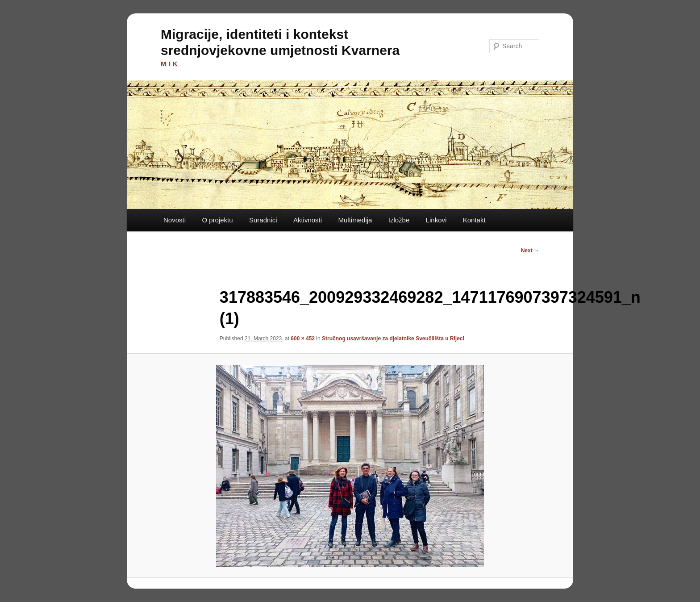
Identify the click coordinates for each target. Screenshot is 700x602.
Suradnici (263, 220)
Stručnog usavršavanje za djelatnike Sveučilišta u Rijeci (393, 339)
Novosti (175, 220)
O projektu (217, 220)
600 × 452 (303, 339)
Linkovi (436, 220)
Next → (530, 251)
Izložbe (399, 220)
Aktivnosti (308, 220)
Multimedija (355, 220)
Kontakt (474, 220)
